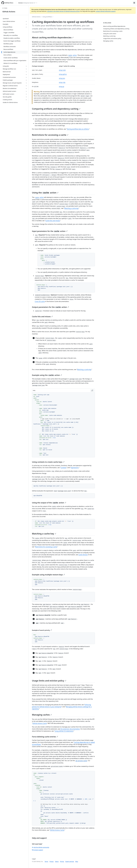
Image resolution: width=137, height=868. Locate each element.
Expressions (75, 468)
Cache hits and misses (53, 221)
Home (5, 8)
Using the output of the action (49, 503)
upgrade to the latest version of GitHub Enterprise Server (63, 11)
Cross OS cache (40, 301)
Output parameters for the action (50, 307)
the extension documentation (70, 729)
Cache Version (83, 555)
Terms (46, 861)
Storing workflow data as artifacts (78, 129)
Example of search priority (42, 630)
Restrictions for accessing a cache (50, 135)
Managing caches (42, 715)
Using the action (45, 193)
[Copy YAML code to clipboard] (92, 391)
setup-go (62, 86)
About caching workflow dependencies (53, 37)
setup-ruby (62, 82)
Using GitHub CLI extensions (64, 731)
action (72, 55)
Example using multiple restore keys (48, 575)
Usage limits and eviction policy (49, 681)
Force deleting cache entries (45, 737)
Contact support (37, 850)
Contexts (64, 468)
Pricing (62, 861)
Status (57, 861)
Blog (77, 861)
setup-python (63, 74)
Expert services (70, 861)
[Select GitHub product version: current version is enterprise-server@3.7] (28, 3)
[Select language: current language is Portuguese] (134, 3)
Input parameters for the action (50, 231)
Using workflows (47, 17)
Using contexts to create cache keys (48, 462)
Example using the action (47, 375)
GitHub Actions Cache (40, 723)
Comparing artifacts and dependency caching (56, 109)
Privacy (52, 861)
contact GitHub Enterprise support (106, 11)
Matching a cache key (71, 208)
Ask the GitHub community (41, 847)
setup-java (62, 78)
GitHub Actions (9, 12)
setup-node (62, 70)
